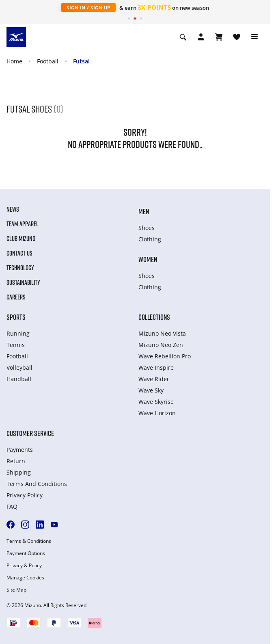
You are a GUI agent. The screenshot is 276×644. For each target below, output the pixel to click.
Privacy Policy (25, 495)
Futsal (81, 61)
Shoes (147, 228)
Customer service (30, 433)
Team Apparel (23, 224)
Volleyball (19, 368)
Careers (16, 297)
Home (14, 61)
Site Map (16, 590)
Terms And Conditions (37, 484)
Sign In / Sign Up (88, 8)
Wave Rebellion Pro (165, 356)
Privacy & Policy (24, 566)
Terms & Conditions (29, 541)
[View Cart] (219, 37)
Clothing (150, 239)
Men (144, 211)
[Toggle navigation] (254, 37)
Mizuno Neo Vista (162, 333)
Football (48, 61)
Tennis (16, 345)
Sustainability (23, 282)
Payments (20, 450)
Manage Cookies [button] (25, 578)
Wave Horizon (157, 413)
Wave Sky (151, 390)
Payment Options (26, 553)
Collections (154, 317)
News (13, 209)
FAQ (12, 506)
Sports (16, 317)
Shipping (19, 472)
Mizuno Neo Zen (161, 345)
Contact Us (19, 253)
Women (148, 259)
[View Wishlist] (237, 37)
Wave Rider (154, 379)
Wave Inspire (156, 368)
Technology (20, 268)
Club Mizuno (21, 239)
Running (18, 333)
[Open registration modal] (201, 37)
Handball (19, 379)
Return (16, 461)
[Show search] (183, 37)
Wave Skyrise (156, 402)
